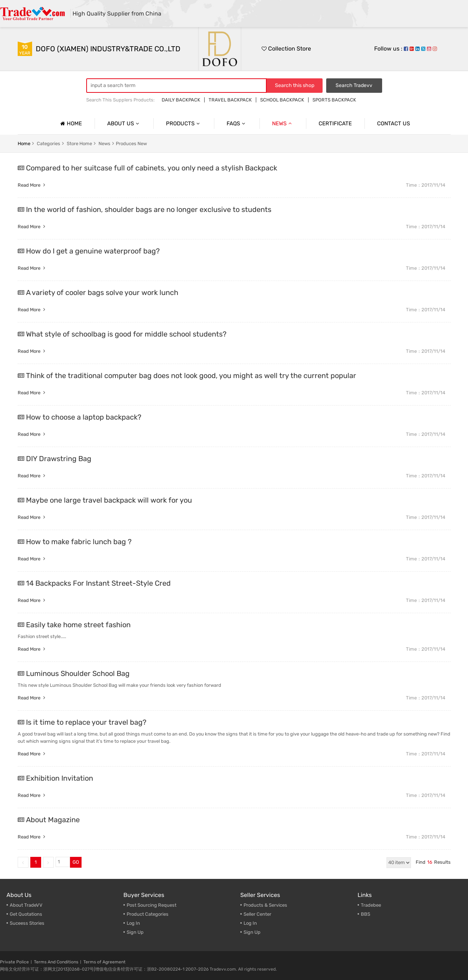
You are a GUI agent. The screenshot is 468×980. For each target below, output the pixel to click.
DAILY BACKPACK (181, 100)
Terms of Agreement (104, 962)
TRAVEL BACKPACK (230, 100)
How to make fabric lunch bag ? (79, 542)
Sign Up (252, 932)
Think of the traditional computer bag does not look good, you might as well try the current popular (191, 376)
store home (79, 144)
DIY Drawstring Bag (59, 459)
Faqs (237, 123)
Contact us (393, 123)
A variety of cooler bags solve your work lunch (102, 292)
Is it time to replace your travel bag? (86, 722)
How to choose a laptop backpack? (84, 417)
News (283, 123)
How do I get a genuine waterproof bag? (93, 251)
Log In (133, 923)
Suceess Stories (27, 923)
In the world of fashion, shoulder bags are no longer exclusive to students (149, 209)
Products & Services (265, 905)
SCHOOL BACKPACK (282, 100)
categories (49, 144)
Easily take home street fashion (78, 625)
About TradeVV (26, 905)
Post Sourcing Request (152, 905)
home (24, 144)
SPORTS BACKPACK (334, 100)
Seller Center (257, 914)
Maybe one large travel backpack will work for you (109, 500)
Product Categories (148, 914)
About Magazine (53, 820)
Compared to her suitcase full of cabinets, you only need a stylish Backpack (152, 168)
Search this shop (295, 85)
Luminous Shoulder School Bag (78, 673)
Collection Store (286, 49)
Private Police (14, 962)
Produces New (131, 144)
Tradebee (371, 905)
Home (70, 123)
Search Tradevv (354, 85)
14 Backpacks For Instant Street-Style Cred (98, 583)
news (104, 144)
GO (76, 862)
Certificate (335, 123)
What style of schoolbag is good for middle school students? (126, 334)
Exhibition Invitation (60, 778)
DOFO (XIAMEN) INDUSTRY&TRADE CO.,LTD (108, 49)
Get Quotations (26, 914)
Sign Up (135, 932)
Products (184, 123)
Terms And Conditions (56, 962)
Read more (32, 185)
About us (124, 123)
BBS (366, 914)
